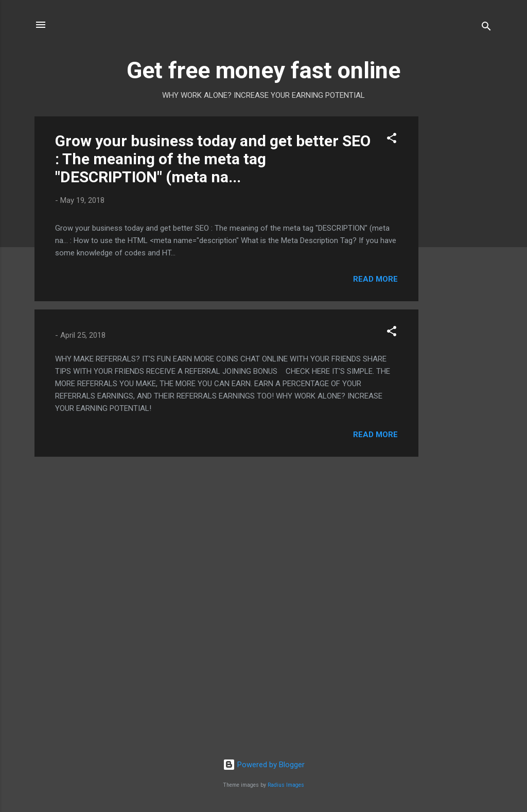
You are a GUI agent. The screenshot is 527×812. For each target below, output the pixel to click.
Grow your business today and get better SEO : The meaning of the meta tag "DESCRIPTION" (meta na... (213, 159)
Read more (375, 279)
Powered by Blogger (264, 765)
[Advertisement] (460, 271)
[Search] (486, 28)
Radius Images (286, 785)
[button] (392, 140)
